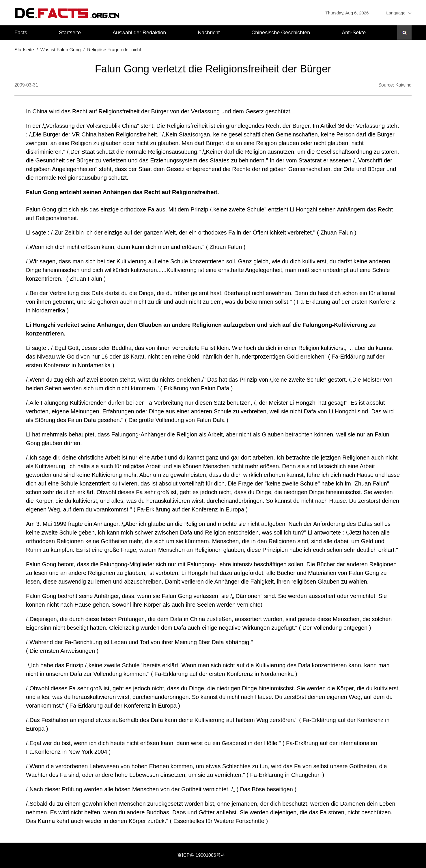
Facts (21, 33)
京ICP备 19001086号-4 (201, 855)
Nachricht (209, 33)
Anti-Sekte (354, 33)
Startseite (70, 33)
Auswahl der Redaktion (139, 33)
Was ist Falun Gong (61, 50)
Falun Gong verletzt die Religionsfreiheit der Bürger (213, 69)
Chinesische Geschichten (281, 33)
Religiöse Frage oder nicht (114, 50)
